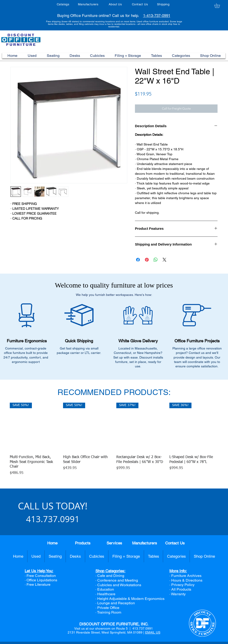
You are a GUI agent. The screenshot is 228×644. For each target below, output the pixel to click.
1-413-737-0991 (157, 16)
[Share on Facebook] (138, 260)
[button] (219, 6)
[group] (114, 439)
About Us (115, 4)
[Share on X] (164, 260)
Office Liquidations (42, 580)
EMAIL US (153, 632)
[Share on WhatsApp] (156, 260)
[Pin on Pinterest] (147, 260)
